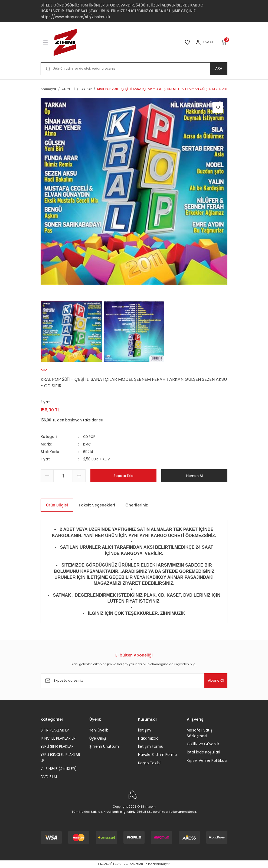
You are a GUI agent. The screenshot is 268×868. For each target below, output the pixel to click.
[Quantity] (63, 476)
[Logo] (65, 42)
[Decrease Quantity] (47, 476)
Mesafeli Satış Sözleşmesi (200, 733)
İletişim (144, 730)
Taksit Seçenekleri (97, 505)
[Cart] (224, 42)
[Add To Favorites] (218, 108)
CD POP (90, 437)
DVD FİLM (49, 777)
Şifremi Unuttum (104, 747)
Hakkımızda (148, 738)
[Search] (134, 69)
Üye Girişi (98, 738)
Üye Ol (208, 42)
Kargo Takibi (149, 763)
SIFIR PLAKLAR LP (55, 730)
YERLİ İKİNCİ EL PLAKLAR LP (60, 758)
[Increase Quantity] (79, 476)
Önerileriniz (137, 505)
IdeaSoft (105, 864)
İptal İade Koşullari (203, 752)
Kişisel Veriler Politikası (207, 761)
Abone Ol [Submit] (211, 681)
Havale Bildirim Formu (157, 755)
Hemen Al (195, 476)
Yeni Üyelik (99, 730)
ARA (219, 69)
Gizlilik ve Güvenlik (203, 744)
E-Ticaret (122, 864)
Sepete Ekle (123, 476)
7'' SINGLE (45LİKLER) (59, 769)
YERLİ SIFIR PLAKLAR (57, 747)
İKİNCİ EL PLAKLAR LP (58, 738)
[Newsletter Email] (134, 681)
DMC (88, 445)
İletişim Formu (151, 747)
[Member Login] (198, 42)
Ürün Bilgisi (57, 505)
